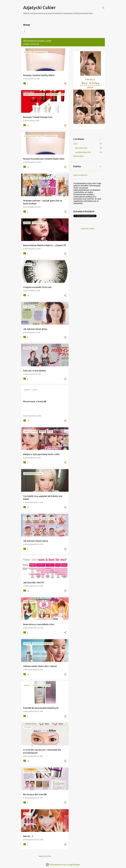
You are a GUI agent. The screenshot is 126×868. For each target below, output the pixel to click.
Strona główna (30, 31)
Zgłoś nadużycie (80, 175)
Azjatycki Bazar (49, 31)
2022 (75, 144)
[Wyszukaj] (103, 8)
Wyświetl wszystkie (31, 44)
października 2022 (83, 152)
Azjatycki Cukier (39, 7)
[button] (65, 84)
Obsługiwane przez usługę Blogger (63, 865)
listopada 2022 (81, 148)
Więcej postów (45, 856)
